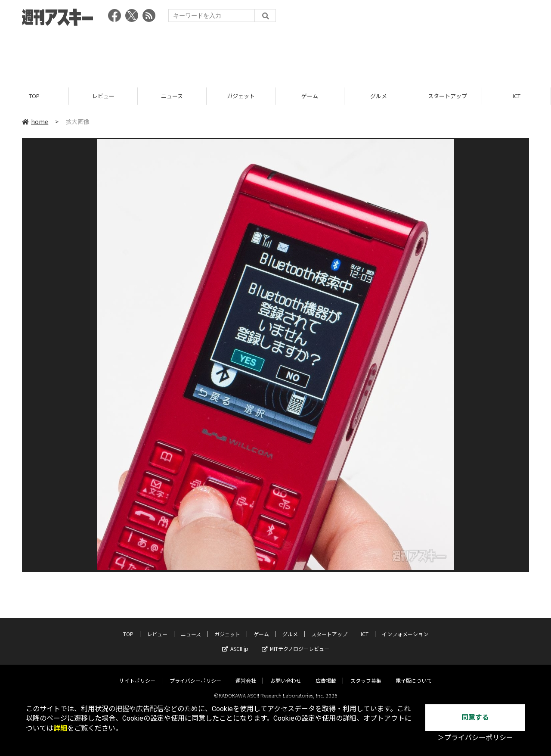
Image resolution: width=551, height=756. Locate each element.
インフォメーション (405, 627)
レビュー (103, 96)
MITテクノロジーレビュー (296, 641)
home (35, 121)
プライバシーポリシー (195, 673)
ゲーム (310, 96)
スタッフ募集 (366, 673)
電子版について (414, 673)
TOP (34, 96)
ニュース (172, 96)
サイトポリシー (137, 673)
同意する (475, 717)
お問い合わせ (286, 673)
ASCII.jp (235, 641)
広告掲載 (326, 673)
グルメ (379, 96)
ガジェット (241, 96)
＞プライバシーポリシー (475, 738)
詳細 (60, 728)
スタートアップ (447, 96)
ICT (517, 96)
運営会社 (246, 673)
